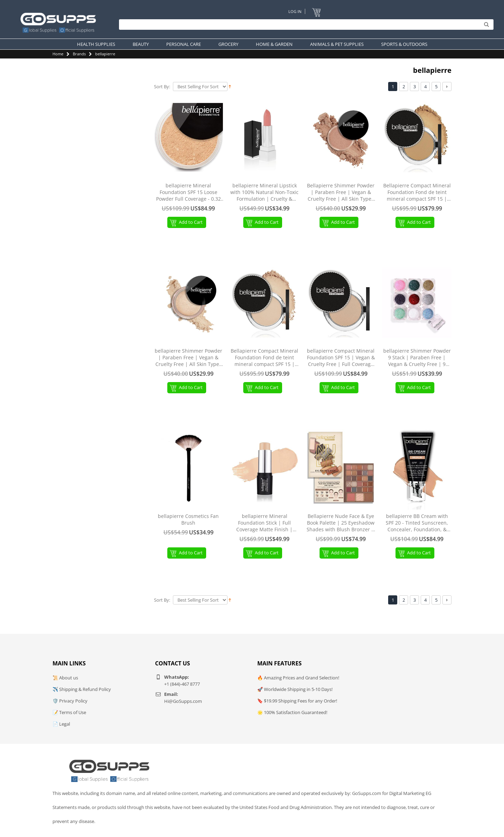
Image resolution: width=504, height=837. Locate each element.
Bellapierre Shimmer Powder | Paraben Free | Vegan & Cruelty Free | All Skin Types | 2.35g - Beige (341, 192)
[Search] (304, 25)
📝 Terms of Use (69, 712)
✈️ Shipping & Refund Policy (82, 689)
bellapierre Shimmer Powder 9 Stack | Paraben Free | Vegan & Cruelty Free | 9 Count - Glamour (417, 358)
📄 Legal (61, 724)
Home (58, 54)
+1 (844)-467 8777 (182, 684)
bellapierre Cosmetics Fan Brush (188, 520)
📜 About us (65, 678)
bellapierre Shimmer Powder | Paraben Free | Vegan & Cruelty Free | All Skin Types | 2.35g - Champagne (188, 358)
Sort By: (162, 87)
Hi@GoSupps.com (183, 701)
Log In (295, 11)
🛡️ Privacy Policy (70, 701)
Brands (79, 54)
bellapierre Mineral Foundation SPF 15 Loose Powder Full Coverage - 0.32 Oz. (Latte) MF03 (188, 192)
